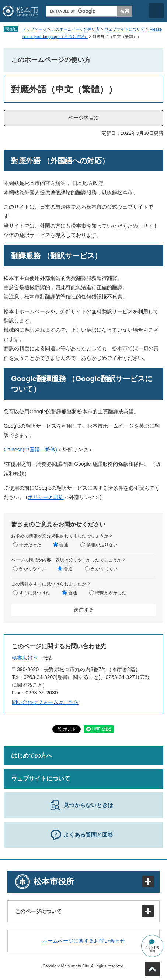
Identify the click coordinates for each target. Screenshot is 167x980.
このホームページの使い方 (76, 29)
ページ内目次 (84, 118)
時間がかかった (111, 593)
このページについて (38, 911)
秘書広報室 (25, 658)
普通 (64, 544)
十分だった (30, 544)
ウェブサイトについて (125, 29)
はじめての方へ (32, 756)
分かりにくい (104, 568)
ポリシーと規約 (46, 497)
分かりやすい (32, 568)
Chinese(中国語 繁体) (30, 450)
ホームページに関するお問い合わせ (84, 941)
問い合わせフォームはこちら (45, 702)
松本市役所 (54, 882)
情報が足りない (102, 544)
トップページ (34, 29)
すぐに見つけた (35, 593)
